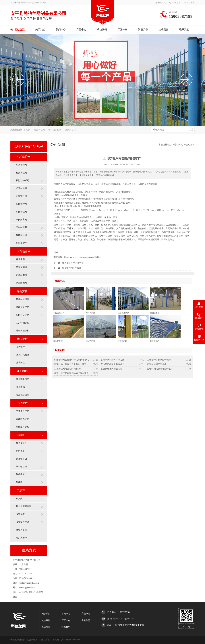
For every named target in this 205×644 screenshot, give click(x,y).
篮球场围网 (21, 267)
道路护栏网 (40, 130)
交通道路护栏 (23, 411)
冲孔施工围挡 (23, 379)
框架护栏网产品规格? (72, 268)
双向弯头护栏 (23, 315)
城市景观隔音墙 (24, 506)
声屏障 (21, 491)
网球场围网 (21, 283)
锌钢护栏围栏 (23, 299)
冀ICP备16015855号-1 (71, 640)
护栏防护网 (23, 157)
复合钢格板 (21, 443)
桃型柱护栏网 (23, 181)
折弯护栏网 (21, 188)
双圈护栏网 (21, 204)
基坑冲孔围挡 (23, 355)
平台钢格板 (21, 467)
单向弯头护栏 (23, 307)
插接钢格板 (21, 459)
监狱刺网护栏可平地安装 (112, 360)
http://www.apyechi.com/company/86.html (83, 257)
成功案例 (102, 30)
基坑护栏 (22, 339)
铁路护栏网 (21, 235)
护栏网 (27, 130)
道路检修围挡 (23, 395)
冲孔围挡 (20, 387)
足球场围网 (21, 275)
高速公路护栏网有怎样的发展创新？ (71, 373)
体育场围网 (23, 251)
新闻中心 (61, 30)
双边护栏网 (21, 165)
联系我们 (184, 30)
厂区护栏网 (21, 212)
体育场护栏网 (55, 130)
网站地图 (189, 3)
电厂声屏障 (21, 538)
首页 (170, 145)
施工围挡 (22, 371)
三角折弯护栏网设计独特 (159, 360)
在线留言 (164, 30)
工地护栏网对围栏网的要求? (68, 369)
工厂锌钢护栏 (23, 323)
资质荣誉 (143, 30)
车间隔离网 (21, 220)
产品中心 (81, 30)
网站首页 (160, 3)
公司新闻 (190, 145)
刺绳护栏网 (21, 196)
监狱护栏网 (70, 130)
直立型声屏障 (23, 522)
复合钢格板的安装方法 (73, 263)
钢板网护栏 (21, 243)
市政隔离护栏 (23, 419)
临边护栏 (20, 347)
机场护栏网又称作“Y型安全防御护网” (72, 360)
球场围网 (20, 259)
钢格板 (21, 435)
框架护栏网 (21, 173)
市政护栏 (22, 403)
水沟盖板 (20, 451)
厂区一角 (122, 30)
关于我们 (40, 30)
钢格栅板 (20, 474)
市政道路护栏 (23, 427)
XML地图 (175, 3)
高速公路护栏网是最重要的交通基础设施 (72, 364)
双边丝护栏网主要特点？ (112, 364)
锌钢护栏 (22, 291)
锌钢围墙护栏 (23, 331)
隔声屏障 (20, 514)
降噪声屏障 (21, 530)
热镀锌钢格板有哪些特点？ (160, 369)
